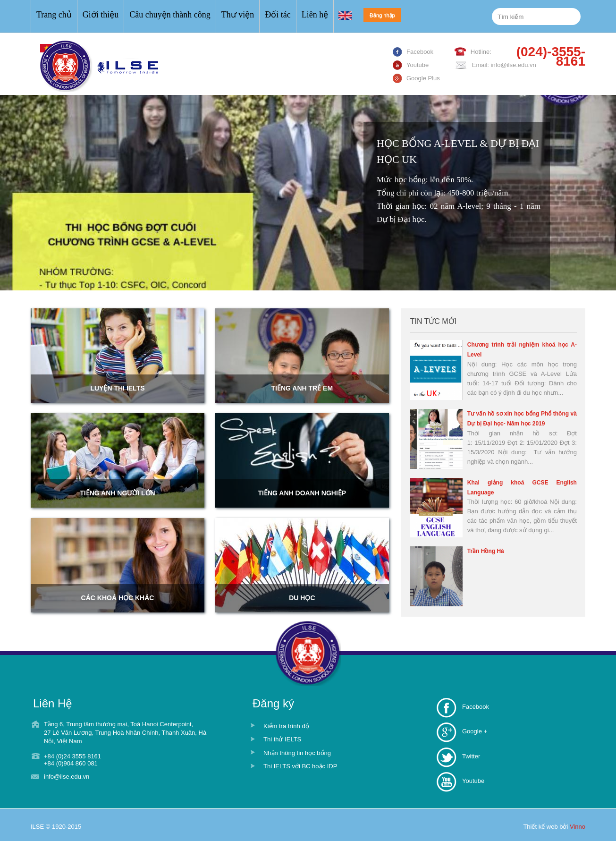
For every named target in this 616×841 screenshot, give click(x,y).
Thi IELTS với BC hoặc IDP (300, 766)
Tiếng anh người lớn (117, 493)
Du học (302, 598)
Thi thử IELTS (282, 739)
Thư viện (238, 15)
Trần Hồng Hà (486, 551)
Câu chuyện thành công (170, 15)
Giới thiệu (101, 15)
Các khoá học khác (118, 598)
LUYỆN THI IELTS (117, 388)
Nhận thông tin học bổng (297, 753)
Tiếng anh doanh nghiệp (302, 493)
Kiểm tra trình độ (286, 726)
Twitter (471, 756)
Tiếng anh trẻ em (302, 388)
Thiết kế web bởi (554, 827)
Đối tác (278, 15)
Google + (475, 731)
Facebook (476, 707)
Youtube (473, 781)
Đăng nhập (382, 15)
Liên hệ (315, 15)
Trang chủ (54, 15)
